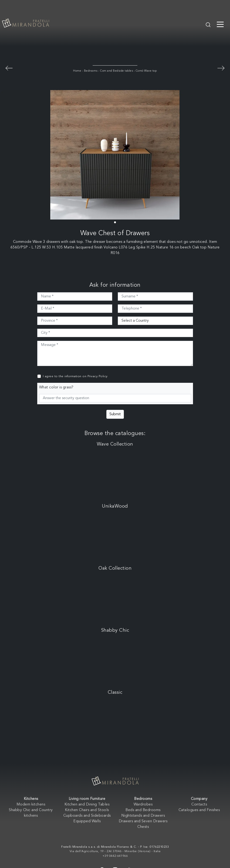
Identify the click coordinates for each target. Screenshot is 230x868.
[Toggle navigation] (220, 24)
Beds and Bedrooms (143, 810)
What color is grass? (56, 387)
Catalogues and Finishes (199, 810)
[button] (115, 222)
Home (77, 71)
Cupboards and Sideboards (87, 816)
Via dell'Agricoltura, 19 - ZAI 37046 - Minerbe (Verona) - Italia (115, 851)
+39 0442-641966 (115, 856)
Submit (115, 414)
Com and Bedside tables (117, 71)
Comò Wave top (146, 71)
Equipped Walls (87, 821)
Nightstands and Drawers (143, 816)
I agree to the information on (75, 376)
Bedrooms (91, 71)
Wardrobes (143, 805)
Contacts (199, 805)
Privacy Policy (98, 376)
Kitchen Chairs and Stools (87, 810)
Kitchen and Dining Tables (87, 805)
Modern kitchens (31, 805)
